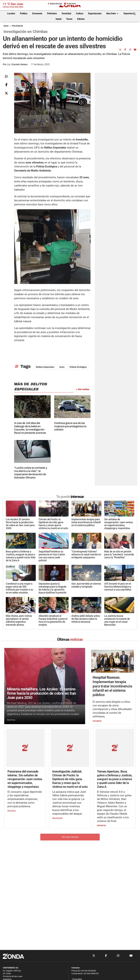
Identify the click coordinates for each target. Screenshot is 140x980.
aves (62, 367)
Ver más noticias (70, 820)
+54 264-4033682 (87, 971)
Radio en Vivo (55, 4)
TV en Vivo (70, 4)
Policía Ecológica (78, 367)
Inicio (6, 26)
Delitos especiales (45, 367)
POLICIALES (17, 26)
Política (24, 13)
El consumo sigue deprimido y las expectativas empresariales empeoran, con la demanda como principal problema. (25, 782)
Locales (11, 13)
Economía (37, 13)
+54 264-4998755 (89, 974)
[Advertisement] (92, 26)
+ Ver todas (83, 389)
